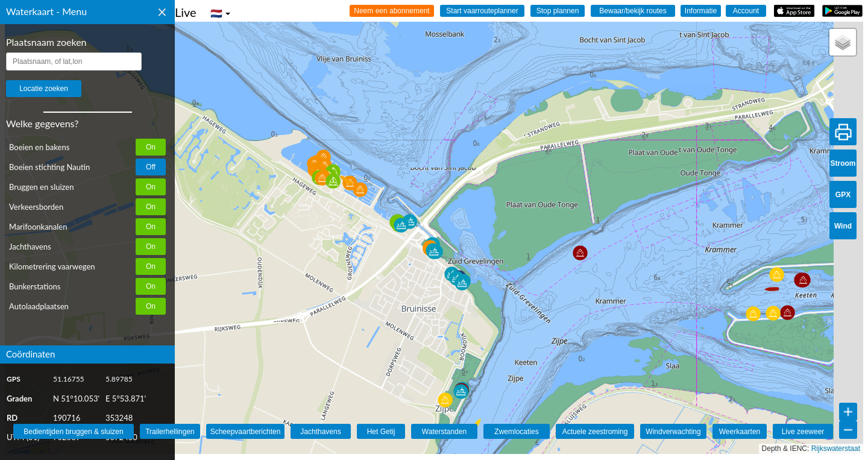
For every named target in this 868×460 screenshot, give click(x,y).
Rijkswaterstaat (836, 449)
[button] (472, 422)
